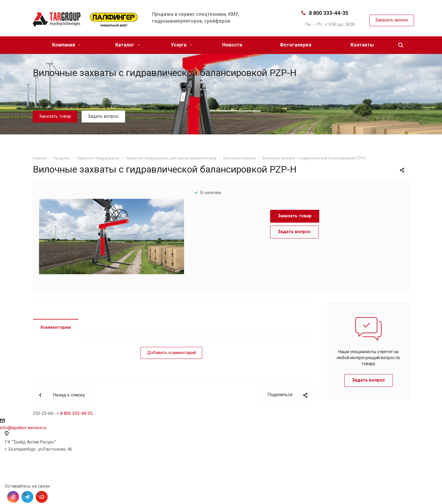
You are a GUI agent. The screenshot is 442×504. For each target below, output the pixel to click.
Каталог (128, 45)
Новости (232, 45)
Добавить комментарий (171, 353)
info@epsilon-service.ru (23, 428)
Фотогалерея (295, 45)
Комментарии (56, 327)
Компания (66, 45)
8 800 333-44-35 (329, 13)
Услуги (182, 45)
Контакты (362, 45)
